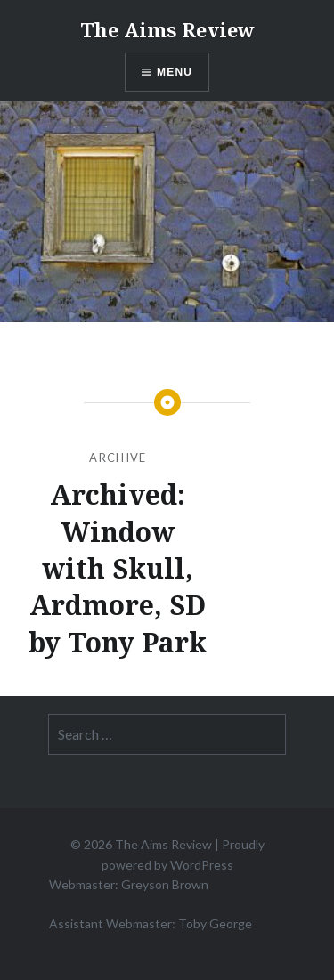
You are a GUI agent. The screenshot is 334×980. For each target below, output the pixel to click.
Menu (175, 72)
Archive (118, 458)
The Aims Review (167, 29)
